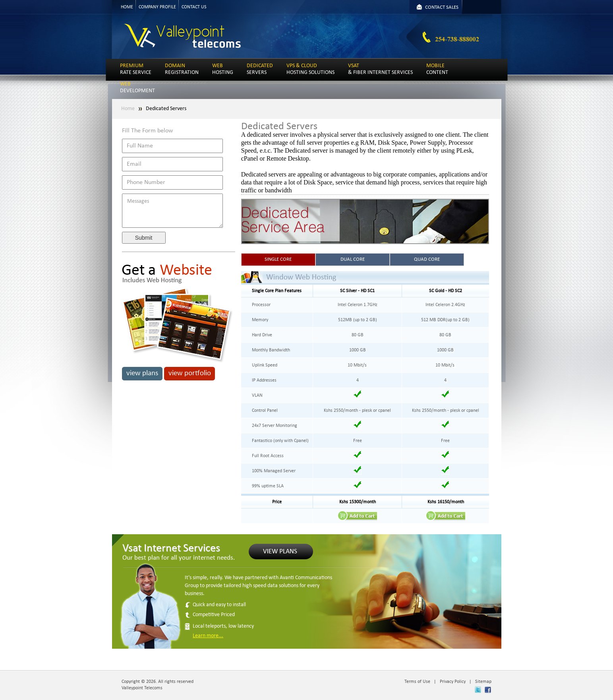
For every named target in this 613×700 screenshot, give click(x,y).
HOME (127, 7)
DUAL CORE (353, 259)
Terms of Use (417, 682)
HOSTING (223, 69)
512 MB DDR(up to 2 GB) (445, 320)
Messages (172, 211)
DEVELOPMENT (137, 87)
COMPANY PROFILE (157, 7)
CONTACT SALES (442, 7)
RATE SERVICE (136, 69)
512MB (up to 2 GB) (358, 320)
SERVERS (260, 69)
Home (128, 109)
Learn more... (208, 636)
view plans (142, 373)
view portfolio (190, 373)
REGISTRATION (182, 69)
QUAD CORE (427, 259)
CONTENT (437, 69)
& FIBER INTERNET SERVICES (380, 69)
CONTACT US (194, 7)
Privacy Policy (453, 682)
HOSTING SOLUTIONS (310, 69)
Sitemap (483, 682)
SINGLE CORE (278, 259)
